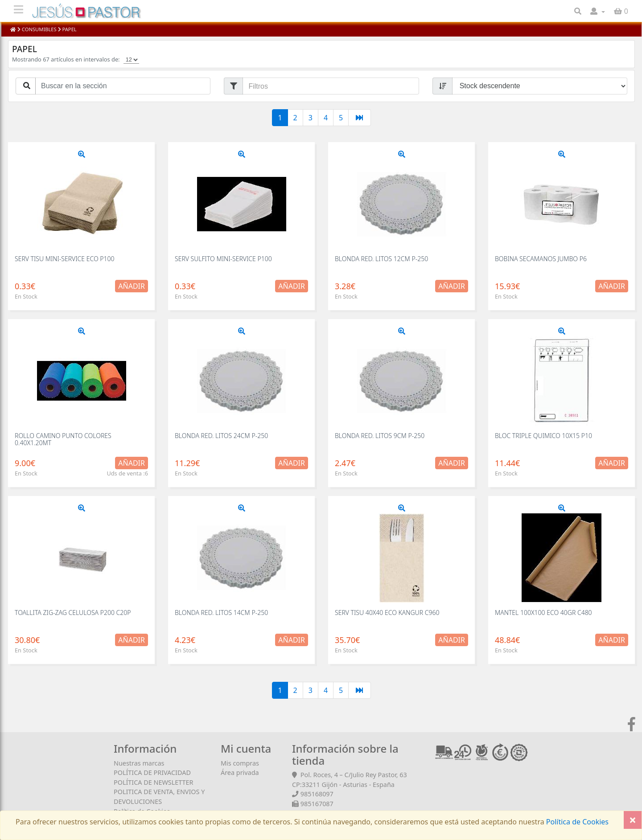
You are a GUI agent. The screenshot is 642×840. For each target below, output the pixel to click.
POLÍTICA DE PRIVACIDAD (152, 772)
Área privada (240, 772)
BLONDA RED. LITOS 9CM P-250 (380, 436)
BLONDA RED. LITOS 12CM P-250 (381, 259)
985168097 (317, 794)
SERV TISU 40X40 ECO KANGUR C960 (387, 613)
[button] (598, 11)
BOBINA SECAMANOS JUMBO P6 (541, 259)
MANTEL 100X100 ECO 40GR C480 (543, 613)
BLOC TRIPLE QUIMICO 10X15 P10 (543, 436)
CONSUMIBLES (39, 29)
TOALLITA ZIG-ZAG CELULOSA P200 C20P (73, 613)
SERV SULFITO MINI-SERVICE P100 (223, 259)
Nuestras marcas (139, 763)
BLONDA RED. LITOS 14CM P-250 (221, 613)
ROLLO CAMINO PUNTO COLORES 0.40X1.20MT (63, 439)
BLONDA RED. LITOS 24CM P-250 (221, 436)
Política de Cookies (576, 822)
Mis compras (240, 763)
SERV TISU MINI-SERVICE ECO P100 (64, 259)
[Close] (633, 820)
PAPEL (69, 29)
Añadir (132, 286)
